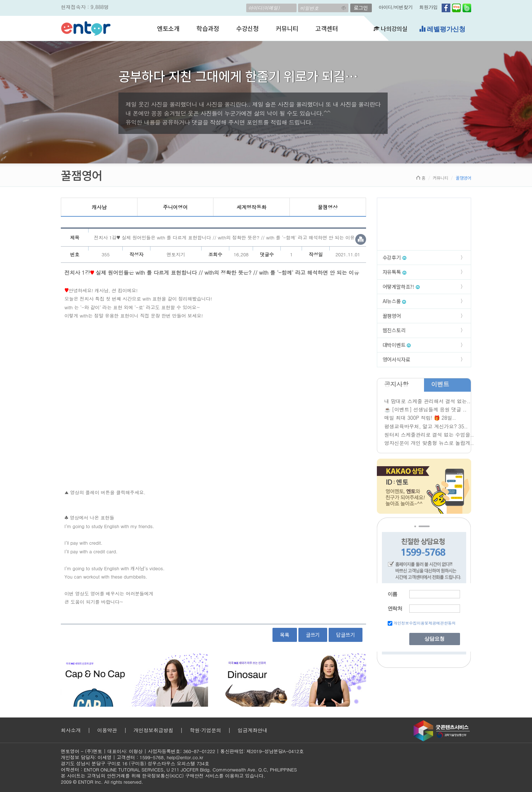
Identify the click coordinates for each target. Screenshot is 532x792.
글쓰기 (313, 635)
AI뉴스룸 (395, 301)
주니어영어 (175, 207)
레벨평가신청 (442, 29)
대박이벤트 (397, 345)
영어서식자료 (396, 359)
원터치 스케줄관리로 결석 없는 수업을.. (429, 435)
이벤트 (440, 384)
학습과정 (208, 28)
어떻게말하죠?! (401, 287)
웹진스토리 (394, 330)
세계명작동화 (251, 207)
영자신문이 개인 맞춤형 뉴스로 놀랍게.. (429, 443)
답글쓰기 (345, 635)
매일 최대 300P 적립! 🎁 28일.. (420, 418)
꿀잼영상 (328, 207)
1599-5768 (152, 757)
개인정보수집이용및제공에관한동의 (425, 623)
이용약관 (107, 730)
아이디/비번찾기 (396, 7)
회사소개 (71, 730)
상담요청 (434, 639)
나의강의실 (391, 28)
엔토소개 (168, 28)
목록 (285, 635)
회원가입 (429, 7)
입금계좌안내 (253, 730)
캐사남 (99, 207)
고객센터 (327, 28)
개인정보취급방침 (153, 730)
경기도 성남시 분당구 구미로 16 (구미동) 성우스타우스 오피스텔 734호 (135, 763)
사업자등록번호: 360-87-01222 (182, 751)
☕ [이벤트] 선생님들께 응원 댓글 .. (425, 409)
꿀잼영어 (392, 316)
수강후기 (395, 257)
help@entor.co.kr (185, 757)
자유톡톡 (395, 272)
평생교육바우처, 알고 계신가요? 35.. (426, 426)
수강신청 (247, 28)
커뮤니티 (287, 28)
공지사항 (396, 384)
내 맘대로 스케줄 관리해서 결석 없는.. (427, 401)
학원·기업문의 (205, 730)
